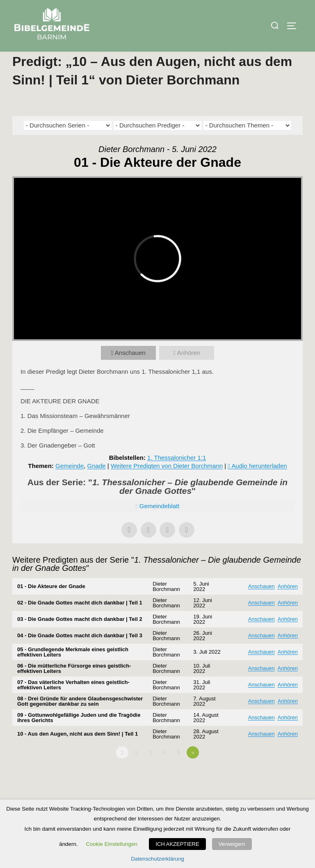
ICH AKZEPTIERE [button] (177, 844)
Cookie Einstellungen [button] (112, 844)
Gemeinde (70, 483)
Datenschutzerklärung (157, 859)
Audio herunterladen (259, 483)
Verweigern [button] (232, 844)
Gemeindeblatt (160, 523)
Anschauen (130, 370)
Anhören (188, 370)
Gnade (97, 483)
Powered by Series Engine (272, 792)
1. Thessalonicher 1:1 (177, 475)
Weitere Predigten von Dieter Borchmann (167, 483)
